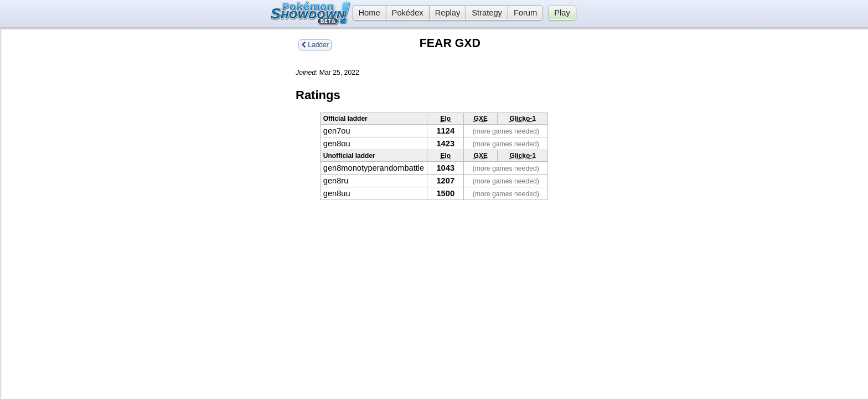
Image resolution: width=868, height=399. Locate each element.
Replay (448, 13)
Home (366, 13)
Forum (525, 13)
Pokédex (408, 13)
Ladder (315, 45)
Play (562, 13)
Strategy (487, 13)
